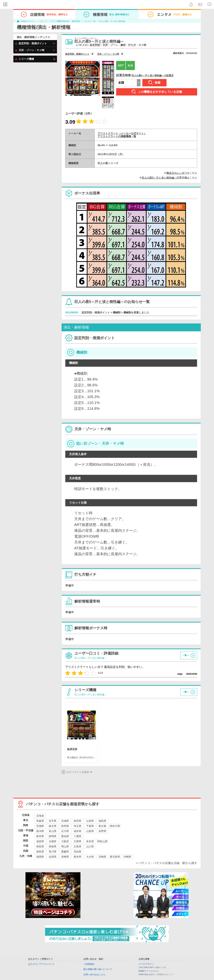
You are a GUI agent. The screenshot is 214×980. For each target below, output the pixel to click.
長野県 (102, 831)
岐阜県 (40, 836)
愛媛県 (65, 852)
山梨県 (90, 831)
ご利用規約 (89, 964)
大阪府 (65, 841)
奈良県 (90, 841)
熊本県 (78, 857)
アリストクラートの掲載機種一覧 (117, 136)
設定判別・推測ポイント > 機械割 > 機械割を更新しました (115, 312)
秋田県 (78, 821)
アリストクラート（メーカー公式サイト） (122, 133)
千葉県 (90, 826)
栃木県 (53, 826)
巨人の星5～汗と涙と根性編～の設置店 (152, 75)
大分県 (90, 857)
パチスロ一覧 (90, 21)
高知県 (78, 852)
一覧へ (186, 655)
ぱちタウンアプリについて (41, 964)
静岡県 (53, 836)
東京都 (102, 826)
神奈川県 (115, 826)
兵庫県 (78, 841)
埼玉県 (78, 826)
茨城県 (40, 826)
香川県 (53, 852)
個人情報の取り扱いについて (98, 969)
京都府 (53, 841)
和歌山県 (102, 841)
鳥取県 (40, 846)
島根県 (53, 846)
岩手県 (53, 821)
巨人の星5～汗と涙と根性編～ (113, 21)
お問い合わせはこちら (94, 975)
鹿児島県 (115, 857)
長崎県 (65, 857)
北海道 (40, 816)
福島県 (102, 821)
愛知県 (65, 836)
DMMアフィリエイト (149, 971)
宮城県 (65, 821)
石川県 (65, 831)
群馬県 (65, 826)
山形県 (90, 821)
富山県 (53, 831)
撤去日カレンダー (177, 173)
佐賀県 (53, 857)
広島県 (78, 846)
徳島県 (40, 852)
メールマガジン (146, 964)
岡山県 (65, 846)
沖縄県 (127, 857)
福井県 (78, 831)
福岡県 (40, 857)
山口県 (90, 846)
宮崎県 (102, 857)
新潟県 (40, 831)
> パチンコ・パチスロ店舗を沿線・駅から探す (167, 863)
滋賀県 (40, 841)
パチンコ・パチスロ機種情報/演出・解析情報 (59, 21)
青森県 (40, 821)
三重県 (78, 836)
